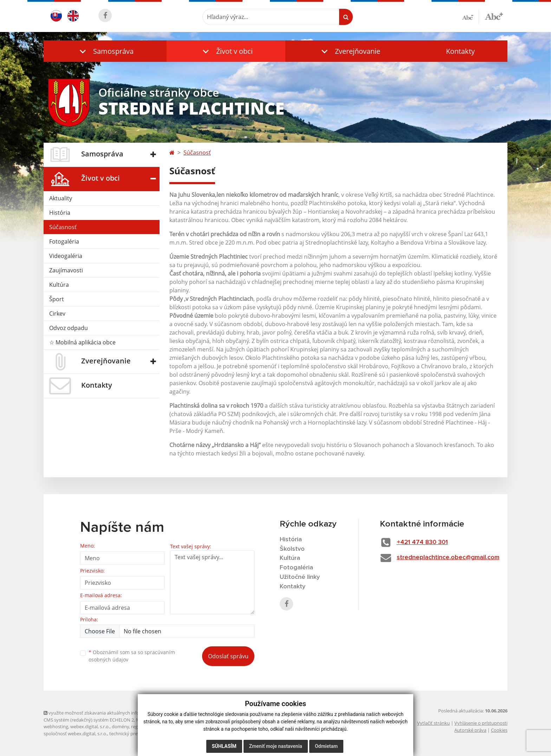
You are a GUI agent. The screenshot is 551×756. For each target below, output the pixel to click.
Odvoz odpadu (69, 328)
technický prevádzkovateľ (136, 734)
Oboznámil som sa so (132, 656)
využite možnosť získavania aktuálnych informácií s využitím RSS (113, 713)
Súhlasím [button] (224, 746)
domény (120, 726)
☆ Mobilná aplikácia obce (82, 342)
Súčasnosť (63, 227)
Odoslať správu (228, 656)
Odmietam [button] (326, 746)
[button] (105, 51)
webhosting (56, 726)
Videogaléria (66, 256)
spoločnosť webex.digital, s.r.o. (75, 734)
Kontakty (460, 51)
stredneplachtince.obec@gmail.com (448, 557)
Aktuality (61, 198)
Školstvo (292, 549)
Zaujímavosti (66, 270)
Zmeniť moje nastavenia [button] (276, 746)
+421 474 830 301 (422, 542)
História (60, 213)
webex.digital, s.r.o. (90, 726)
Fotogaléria (64, 241)
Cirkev (57, 314)
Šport (57, 299)
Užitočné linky (300, 577)
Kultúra (59, 285)
